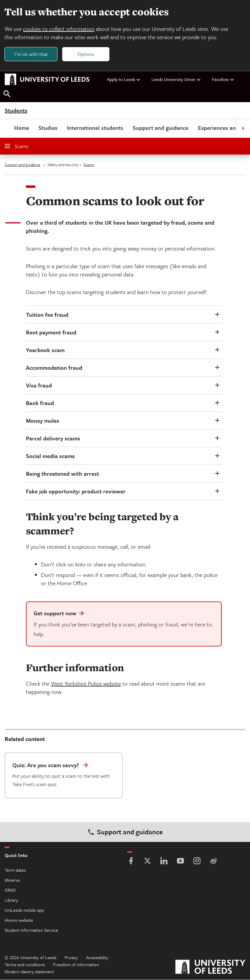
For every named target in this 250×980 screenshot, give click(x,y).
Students (16, 111)
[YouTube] (180, 862)
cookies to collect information (59, 29)
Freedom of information (76, 965)
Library (11, 900)
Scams (17, 146)
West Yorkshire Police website (86, 684)
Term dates (15, 870)
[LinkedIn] (164, 862)
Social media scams (50, 456)
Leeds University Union (176, 79)
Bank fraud (40, 403)
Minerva (12, 880)
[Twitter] (147, 862)
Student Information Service (31, 930)
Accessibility (97, 958)
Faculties (223, 79)
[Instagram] (197, 862)
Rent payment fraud (51, 333)
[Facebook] (131, 862)
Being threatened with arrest (63, 474)
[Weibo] (213, 862)
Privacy (71, 958)
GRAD (10, 890)
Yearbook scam (45, 350)
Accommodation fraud (54, 368)
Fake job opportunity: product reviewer (76, 491)
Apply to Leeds (124, 79)
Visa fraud (39, 385)
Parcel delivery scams (53, 438)
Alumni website (19, 920)
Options (86, 54)
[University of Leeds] (210, 968)
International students (95, 128)
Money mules (43, 421)
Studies (48, 128)
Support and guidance (161, 128)
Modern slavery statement (29, 972)
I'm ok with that (31, 54)
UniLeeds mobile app (24, 910)
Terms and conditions (25, 965)
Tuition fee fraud (47, 315)
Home (22, 128)
